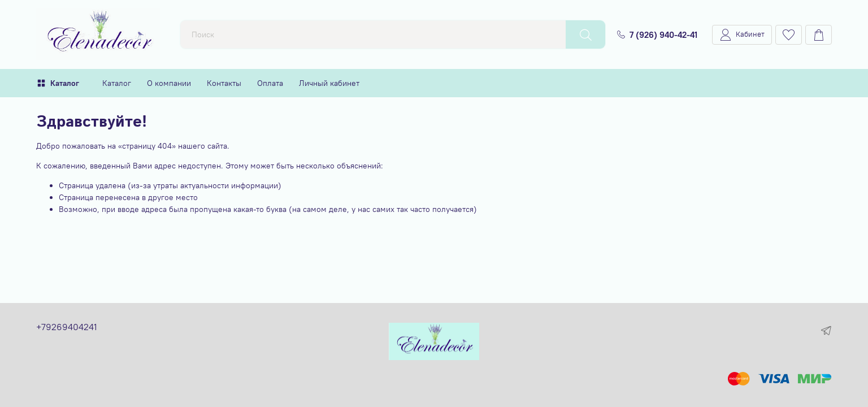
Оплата (270, 83)
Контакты (224, 83)
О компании (169, 83)
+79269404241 (67, 327)
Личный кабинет (329, 83)
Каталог (58, 83)
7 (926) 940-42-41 (657, 35)
